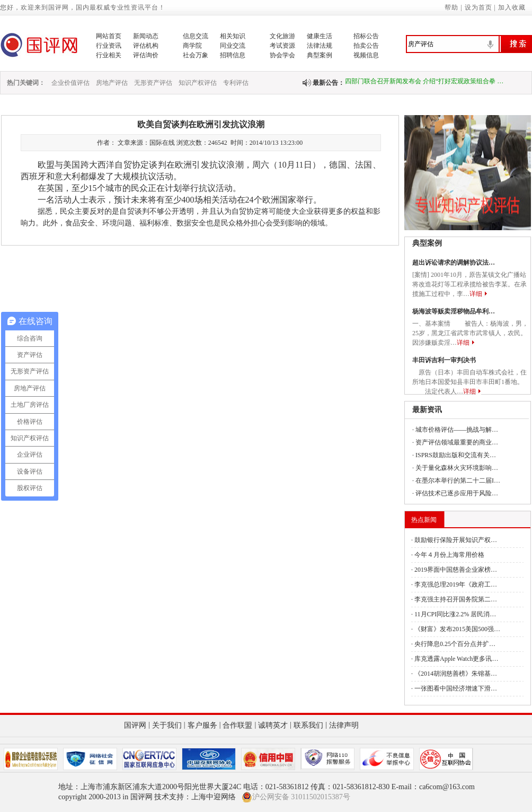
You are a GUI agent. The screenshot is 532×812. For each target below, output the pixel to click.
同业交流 (233, 46)
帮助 (451, 7)
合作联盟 (237, 725)
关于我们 (167, 725)
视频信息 (366, 55)
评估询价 (146, 55)
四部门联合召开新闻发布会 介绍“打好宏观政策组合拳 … (424, 83)
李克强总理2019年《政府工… (456, 584)
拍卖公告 (366, 46)
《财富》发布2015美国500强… (457, 629)
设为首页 (478, 7)
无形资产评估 (153, 83)
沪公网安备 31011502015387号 (296, 797)
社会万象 (196, 55)
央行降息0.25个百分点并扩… (455, 644)
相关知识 (233, 36)
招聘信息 (233, 55)
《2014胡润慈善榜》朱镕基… (456, 674)
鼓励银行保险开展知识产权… (456, 540)
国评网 (135, 725)
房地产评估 (112, 83)
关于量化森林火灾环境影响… (457, 468)
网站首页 (109, 36)
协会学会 (282, 55)
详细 (476, 294)
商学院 (192, 46)
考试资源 (282, 46)
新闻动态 (146, 36)
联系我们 (308, 725)
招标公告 (366, 36)
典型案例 (320, 55)
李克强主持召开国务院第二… (456, 599)
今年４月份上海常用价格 (449, 555)
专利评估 (236, 83)
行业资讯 (109, 46)
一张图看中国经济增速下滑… (456, 688)
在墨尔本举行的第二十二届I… (458, 481)
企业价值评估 (70, 83)
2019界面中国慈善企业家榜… (456, 570)
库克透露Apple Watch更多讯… (456, 659)
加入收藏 (512, 7)
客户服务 (202, 725)
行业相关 (109, 55)
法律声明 (344, 725)
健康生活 (320, 36)
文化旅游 (282, 36)
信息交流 (196, 36)
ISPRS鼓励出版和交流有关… (456, 455)
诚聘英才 (273, 725)
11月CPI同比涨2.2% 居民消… (455, 614)
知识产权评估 (198, 83)
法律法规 (320, 46)
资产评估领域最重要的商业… (457, 442)
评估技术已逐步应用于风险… (457, 493)
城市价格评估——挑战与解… (457, 430)
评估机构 (146, 46)
